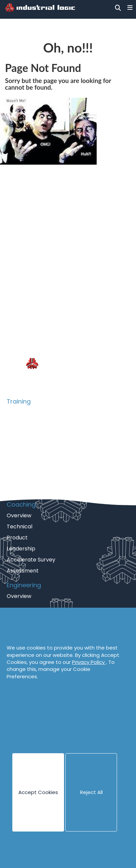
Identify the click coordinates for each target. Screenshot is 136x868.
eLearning (19, 479)
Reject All (91, 792)
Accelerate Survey (31, 560)
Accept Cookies (38, 792)
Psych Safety (24, 468)
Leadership (21, 549)
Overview (19, 412)
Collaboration (25, 457)
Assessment (23, 571)
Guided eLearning (29, 490)
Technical (19, 435)
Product (17, 446)
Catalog (17, 423)
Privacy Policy (89, 662)
